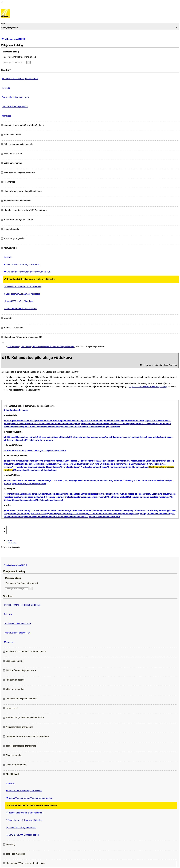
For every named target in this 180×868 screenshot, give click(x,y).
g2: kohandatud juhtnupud (41, 510)
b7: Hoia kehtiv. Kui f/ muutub (39, 440)
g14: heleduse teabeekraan (158, 514)
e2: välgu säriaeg (42, 480)
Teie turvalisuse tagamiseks (15, 107)
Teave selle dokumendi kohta (15, 97)
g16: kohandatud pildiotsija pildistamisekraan (63, 517)
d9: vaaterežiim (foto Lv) (65, 464)
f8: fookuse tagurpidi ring (56, 497)
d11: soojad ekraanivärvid (114, 464)
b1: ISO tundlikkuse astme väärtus (20, 437)
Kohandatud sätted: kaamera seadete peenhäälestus (30, 279)
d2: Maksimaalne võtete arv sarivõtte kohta (41, 461)
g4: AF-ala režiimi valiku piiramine (85, 510)
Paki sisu (6, 88)
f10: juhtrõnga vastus (116, 497)
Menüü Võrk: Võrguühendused (19, 301)
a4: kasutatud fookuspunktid (97, 420)
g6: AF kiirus (138, 510)
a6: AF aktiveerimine (158, 420)
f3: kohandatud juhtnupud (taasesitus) (84, 494)
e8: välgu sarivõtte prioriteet (33, 484)
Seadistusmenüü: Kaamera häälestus (22, 294)
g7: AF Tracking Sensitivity (156, 510)
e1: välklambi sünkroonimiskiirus (19, 480)
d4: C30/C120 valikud (102, 461)
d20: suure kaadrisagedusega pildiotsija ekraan (35, 470)
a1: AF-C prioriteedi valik (15, 420)
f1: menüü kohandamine (16, 494)
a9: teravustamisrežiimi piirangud (67, 424)
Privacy (9, 540)
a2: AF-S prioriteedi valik (38, 420)
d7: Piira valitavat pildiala (18, 464)
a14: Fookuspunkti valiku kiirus (63, 427)
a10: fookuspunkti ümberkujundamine (100, 424)
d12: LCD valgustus (135, 464)
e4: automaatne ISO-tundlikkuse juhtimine (101, 480)
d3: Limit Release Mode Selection (77, 461)
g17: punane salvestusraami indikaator (102, 517)
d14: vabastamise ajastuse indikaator (28, 467)
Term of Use (11, 543)
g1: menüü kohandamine (16, 510)
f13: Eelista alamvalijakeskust (49, 500)
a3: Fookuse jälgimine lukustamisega (67, 420)
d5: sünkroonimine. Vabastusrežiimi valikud (132, 461)
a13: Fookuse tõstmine (38, 427)
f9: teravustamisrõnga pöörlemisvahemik (87, 497)
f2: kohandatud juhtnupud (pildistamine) (47, 494)
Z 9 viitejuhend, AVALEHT (13, 39)
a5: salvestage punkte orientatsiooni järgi (130, 420)
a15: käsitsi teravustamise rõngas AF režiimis (99, 427)
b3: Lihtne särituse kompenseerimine (87, 437)
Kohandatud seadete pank (16, 410)
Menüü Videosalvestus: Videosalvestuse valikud (27, 272)
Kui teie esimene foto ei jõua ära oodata (20, 79)
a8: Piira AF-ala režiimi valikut (38, 424)
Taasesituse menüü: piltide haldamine (23, 287)
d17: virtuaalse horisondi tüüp (92, 467)
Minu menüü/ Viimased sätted (20, 309)
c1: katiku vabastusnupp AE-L (17, 450)
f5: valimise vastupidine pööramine (133, 494)
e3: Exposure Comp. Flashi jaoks (65, 480)
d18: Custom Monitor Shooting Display (150, 387)
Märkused (7, 116)
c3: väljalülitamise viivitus (54, 450)
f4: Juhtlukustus (109, 494)
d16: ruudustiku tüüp (69, 467)
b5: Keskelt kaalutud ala (148, 437)
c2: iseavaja (37, 450)
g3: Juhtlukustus (61, 510)
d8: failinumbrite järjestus (42, 464)
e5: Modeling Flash (130, 480)
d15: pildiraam (52, 467)
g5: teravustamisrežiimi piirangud (116, 510)
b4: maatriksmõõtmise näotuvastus (120, 437)
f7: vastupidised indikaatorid (32, 497)
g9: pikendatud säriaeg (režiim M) (42, 514)
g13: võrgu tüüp (138, 514)
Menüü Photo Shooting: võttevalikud (22, 264)
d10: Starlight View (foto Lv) (90, 464)
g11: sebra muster (79, 514)
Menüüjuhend (26, 347)
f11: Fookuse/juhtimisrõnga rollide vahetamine (148, 497)
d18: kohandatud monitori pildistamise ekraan (127, 467)
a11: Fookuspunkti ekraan (130, 424)
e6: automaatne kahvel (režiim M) (154, 480)
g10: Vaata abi (64, 514)
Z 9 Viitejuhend (13, 347)
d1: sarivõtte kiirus (12, 461)
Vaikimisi (8, 257)
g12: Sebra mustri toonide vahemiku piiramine (109, 514)
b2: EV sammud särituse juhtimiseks (52, 437)
